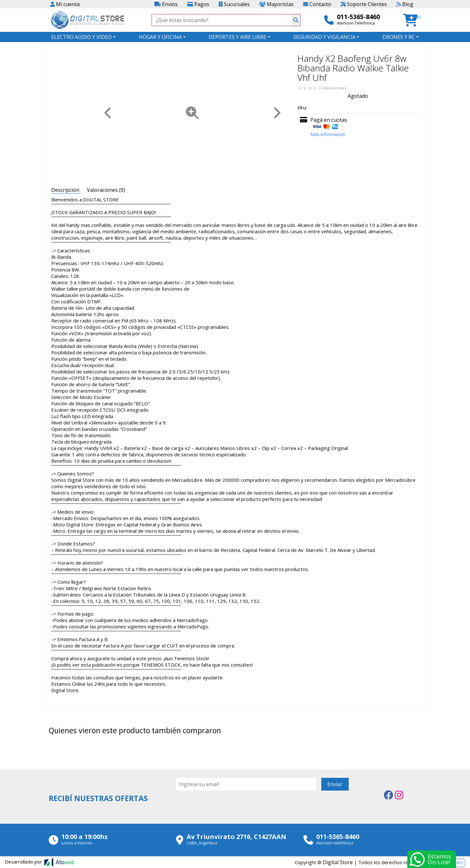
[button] (412, 20)
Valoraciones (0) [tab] (106, 190)
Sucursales (234, 4)
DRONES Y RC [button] (399, 37)
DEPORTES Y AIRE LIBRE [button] (237, 37)
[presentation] (224, 808)
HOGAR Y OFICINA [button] (160, 37)
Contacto (317, 4)
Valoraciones (335, 88)
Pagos (198, 4)
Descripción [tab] (66, 190)
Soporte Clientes (364, 4)
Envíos (166, 4)
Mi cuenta (65, 4)
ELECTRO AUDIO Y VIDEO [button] (82, 37)
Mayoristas (276, 4)
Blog (405, 4)
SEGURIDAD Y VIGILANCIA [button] (324, 37)
